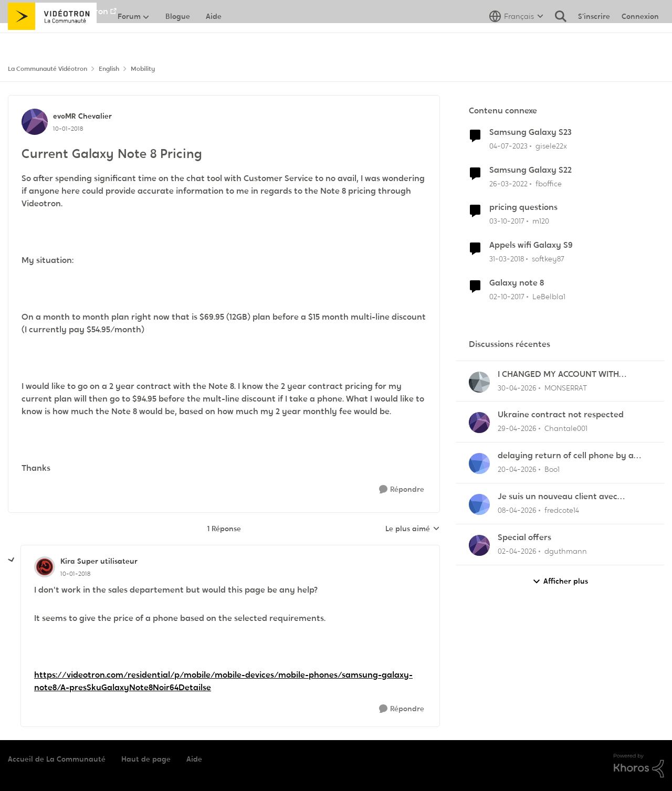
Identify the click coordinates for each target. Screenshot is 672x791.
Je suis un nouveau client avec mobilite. (558, 497)
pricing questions (523, 207)
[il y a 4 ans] (508, 183)
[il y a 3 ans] (508, 146)
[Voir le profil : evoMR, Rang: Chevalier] (35, 122)
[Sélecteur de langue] (516, 39)
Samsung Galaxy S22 (531, 170)
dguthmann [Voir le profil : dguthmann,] (566, 551)
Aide (194, 759)
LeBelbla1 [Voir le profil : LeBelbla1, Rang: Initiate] (549, 297)
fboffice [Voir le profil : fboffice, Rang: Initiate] (549, 183)
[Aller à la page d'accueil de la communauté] (52, 39)
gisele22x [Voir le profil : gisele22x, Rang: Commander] (551, 146)
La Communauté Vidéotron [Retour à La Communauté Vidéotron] (48, 69)
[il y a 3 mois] (517, 388)
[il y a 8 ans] (507, 221)
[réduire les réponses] (12, 560)
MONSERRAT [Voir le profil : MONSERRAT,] (566, 387)
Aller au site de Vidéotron (58, 11)
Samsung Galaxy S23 (531, 132)
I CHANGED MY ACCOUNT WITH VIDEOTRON (558, 375)
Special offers (524, 537)
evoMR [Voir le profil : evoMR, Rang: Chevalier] (64, 116)
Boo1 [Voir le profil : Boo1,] (552, 469)
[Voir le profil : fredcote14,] (479, 504)
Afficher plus (560, 581)
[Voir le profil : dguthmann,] (479, 545)
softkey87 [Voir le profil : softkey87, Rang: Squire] (548, 259)
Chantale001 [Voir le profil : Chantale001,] (566, 428)
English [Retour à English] (109, 69)
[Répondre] (402, 489)
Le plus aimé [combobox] (413, 529)
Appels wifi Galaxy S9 (531, 245)
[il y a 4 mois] (517, 510)
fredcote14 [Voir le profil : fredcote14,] (562, 510)
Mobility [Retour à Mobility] (143, 69)
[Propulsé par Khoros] (639, 766)
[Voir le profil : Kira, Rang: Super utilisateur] (45, 567)
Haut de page (146, 759)
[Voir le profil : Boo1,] (479, 463)
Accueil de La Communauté (57, 759)
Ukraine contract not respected (561, 415)
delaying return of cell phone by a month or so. (566, 456)
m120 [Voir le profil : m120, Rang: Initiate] (541, 221)
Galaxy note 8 (517, 283)
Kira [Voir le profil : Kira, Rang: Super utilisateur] (67, 561)
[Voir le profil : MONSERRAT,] (479, 382)
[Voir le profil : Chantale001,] (479, 423)
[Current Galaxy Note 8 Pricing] (75, 574)
